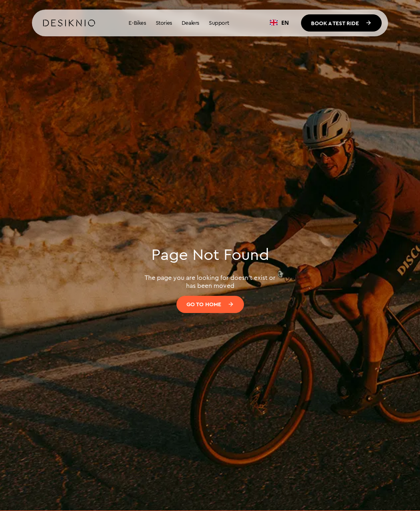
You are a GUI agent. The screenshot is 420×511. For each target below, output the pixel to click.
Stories (164, 23)
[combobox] (279, 23)
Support (219, 23)
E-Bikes (137, 23)
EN (279, 23)
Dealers (190, 23)
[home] (69, 23)
